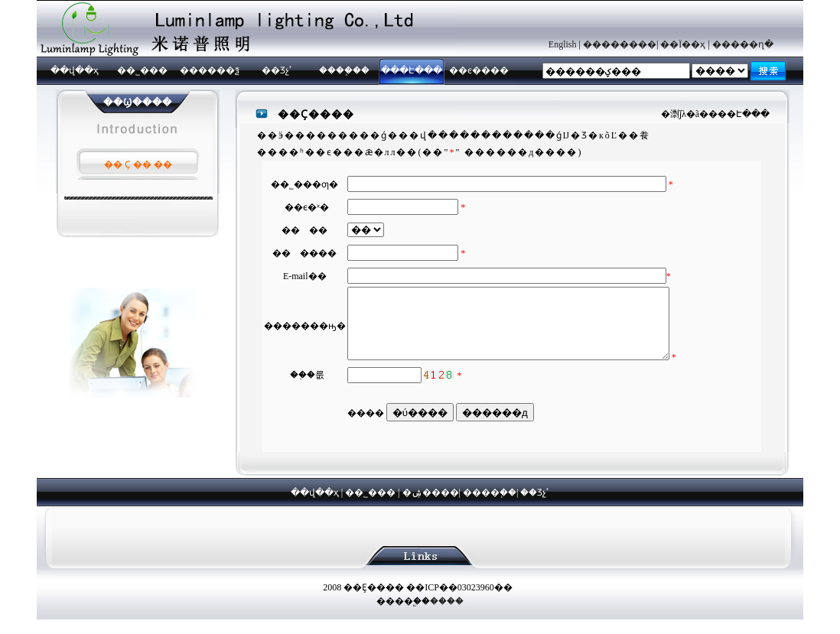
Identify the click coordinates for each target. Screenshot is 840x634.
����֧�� (344, 70)
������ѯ (210, 70)
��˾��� (142, 70)
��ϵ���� (479, 70)
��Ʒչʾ (277, 70)
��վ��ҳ (75, 70)
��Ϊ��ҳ (683, 44)
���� (447, 615)
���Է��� (412, 70)
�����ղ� (743, 44)
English (563, 44)
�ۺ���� (431, 506)
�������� (620, 44)
